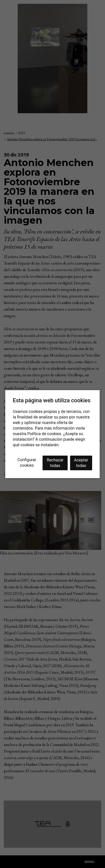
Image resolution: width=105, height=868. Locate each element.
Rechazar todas (55, 463)
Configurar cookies (27, 463)
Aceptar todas (81, 463)
